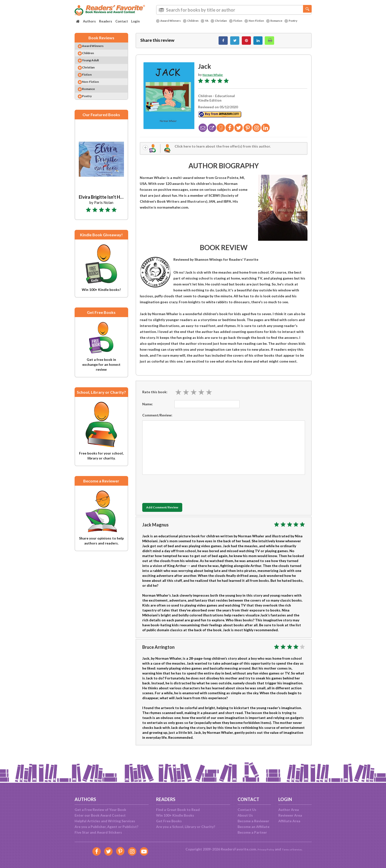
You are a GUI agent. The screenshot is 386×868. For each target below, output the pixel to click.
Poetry (163, 25)
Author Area (289, 810)
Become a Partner (252, 832)
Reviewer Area (290, 815)
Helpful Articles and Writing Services (105, 821)
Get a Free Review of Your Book (100, 810)
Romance (290, 21)
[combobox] (234, 10)
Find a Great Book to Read (178, 810)
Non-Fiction (267, 21)
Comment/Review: (157, 420)
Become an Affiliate (254, 827)
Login (135, 21)
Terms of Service (295, 849)
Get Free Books (169, 821)
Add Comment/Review (172, 513)
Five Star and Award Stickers (98, 832)
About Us (245, 815)
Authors (89, 21)
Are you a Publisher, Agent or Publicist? (106, 827)
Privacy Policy (262, 849)
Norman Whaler (216, 77)
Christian (226, 21)
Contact (122, 21)
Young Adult (96, 67)
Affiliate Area (289, 821)
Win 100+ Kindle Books (175, 815)
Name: (148, 409)
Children (196, 21)
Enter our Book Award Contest (100, 815)
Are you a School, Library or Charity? (186, 827)
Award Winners (170, 21)
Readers (106, 21)
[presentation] (180, 493)
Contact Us (247, 810)
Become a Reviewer (253, 821)
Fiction (246, 21)
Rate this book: (155, 397)
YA (211, 21)
